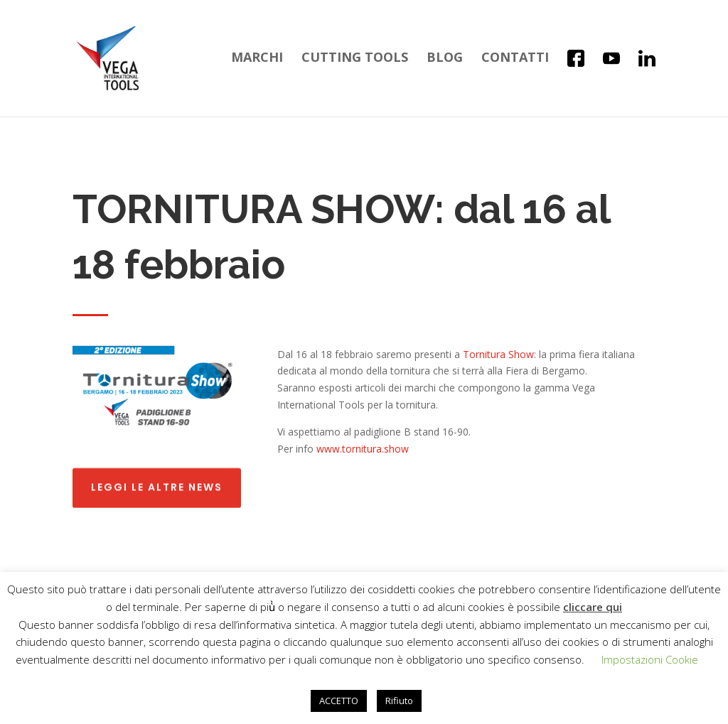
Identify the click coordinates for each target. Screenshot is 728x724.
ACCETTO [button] (339, 701)
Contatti (515, 59)
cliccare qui (593, 607)
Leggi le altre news (157, 485)
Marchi (257, 59)
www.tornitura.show (363, 449)
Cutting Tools (355, 59)
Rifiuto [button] (399, 701)
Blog (445, 59)
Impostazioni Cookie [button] (650, 659)
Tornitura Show (498, 354)
